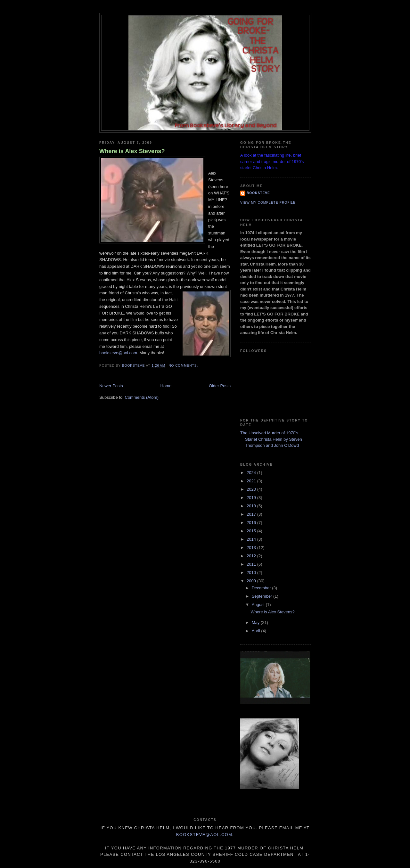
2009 (252, 581)
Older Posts (220, 386)
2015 (252, 531)
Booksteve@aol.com (204, 835)
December (262, 588)
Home (166, 386)
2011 (252, 564)
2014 (252, 539)
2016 (252, 523)
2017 (252, 514)
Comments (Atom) (142, 397)
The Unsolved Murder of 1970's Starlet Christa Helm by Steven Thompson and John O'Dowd (271, 439)
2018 (252, 506)
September (262, 596)
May (256, 622)
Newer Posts (111, 386)
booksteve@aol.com (118, 353)
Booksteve (258, 193)
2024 (252, 473)
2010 (252, 573)
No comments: (184, 366)
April (257, 631)
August (259, 605)
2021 (252, 481)
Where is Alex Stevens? (132, 151)
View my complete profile (268, 203)
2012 (252, 556)
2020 (252, 489)
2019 (252, 498)
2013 (252, 548)
